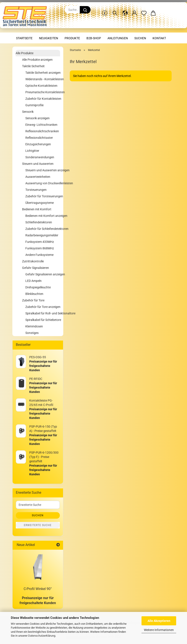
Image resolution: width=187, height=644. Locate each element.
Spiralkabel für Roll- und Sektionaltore (43, 313)
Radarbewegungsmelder (42, 235)
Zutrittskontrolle (33, 261)
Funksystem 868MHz (40, 248)
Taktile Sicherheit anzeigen (43, 73)
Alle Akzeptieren (159, 621)
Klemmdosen (34, 326)
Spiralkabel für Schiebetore (43, 320)
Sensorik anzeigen (37, 118)
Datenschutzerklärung (42, 636)
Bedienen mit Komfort (37, 209)
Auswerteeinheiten (38, 177)
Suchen (140, 38)
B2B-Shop (94, 38)
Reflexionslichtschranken (42, 131)
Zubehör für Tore (33, 300)
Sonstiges (32, 333)
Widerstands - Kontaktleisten (43, 79)
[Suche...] (85, 10)
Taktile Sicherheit (33, 66)
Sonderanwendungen (40, 157)
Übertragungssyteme (40, 203)
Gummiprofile (34, 105)
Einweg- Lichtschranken (41, 125)
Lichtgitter (32, 151)
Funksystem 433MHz (40, 242)
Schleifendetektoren (39, 222)
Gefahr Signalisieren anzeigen (43, 274)
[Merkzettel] (144, 10)
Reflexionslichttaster (39, 138)
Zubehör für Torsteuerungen (43, 196)
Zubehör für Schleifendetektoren (43, 229)
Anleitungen (118, 38)
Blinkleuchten (34, 294)
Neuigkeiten (49, 38)
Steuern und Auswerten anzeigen (43, 170)
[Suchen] (115, 10)
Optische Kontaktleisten (41, 86)
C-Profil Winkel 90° (38, 589)
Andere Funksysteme (39, 255)
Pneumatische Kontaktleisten (43, 92)
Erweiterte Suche (38, 525)
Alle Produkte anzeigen (37, 60)
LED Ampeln (33, 281)
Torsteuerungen (36, 190)
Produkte (72, 38)
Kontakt (159, 38)
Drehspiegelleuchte (38, 287)
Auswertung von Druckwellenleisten (43, 183)
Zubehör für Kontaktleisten (43, 99)
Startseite (24, 38)
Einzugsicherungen (38, 144)
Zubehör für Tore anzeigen (43, 307)
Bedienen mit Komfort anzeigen (43, 216)
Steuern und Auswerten (38, 164)
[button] (125, 10)
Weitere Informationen (159, 630)
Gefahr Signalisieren (36, 268)
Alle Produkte (24, 53)
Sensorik (28, 112)
